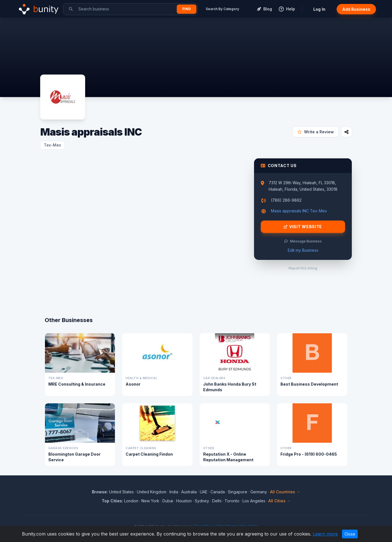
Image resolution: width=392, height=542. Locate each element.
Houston (184, 501)
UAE (204, 492)
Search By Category (222, 9)
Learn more (325, 534)
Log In (319, 9)
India (174, 492)
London (131, 501)
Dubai (168, 501)
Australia (189, 492)
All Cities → (279, 501)
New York (150, 501)
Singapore (238, 492)
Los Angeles (254, 501)
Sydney (202, 501)
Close (350, 534)
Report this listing (303, 268)
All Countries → (285, 492)
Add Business (356, 9)
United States (121, 492)
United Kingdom (152, 492)
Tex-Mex (52, 145)
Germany (259, 492)
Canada (218, 492)
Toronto (232, 501)
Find (187, 9)
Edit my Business (303, 250)
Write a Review (316, 132)
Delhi (217, 501)
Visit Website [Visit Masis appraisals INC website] (303, 227)
